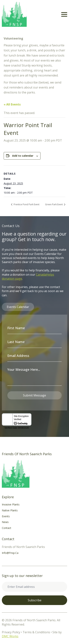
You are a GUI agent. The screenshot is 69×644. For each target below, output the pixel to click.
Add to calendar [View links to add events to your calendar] (23, 156)
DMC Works (10, 636)
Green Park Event (54, 204)
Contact (7, 528)
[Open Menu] (64, 14)
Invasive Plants (11, 504)
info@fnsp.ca (10, 553)
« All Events (12, 104)
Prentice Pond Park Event (26, 204)
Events (6, 516)
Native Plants (10, 510)
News (5, 522)
